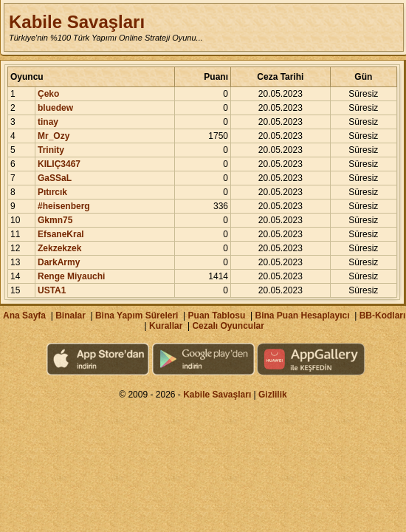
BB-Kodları (383, 316)
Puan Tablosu (217, 316)
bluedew (55, 108)
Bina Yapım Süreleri (137, 316)
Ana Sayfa (24, 316)
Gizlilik (273, 395)
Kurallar (166, 326)
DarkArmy (59, 262)
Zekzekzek (59, 248)
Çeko (48, 94)
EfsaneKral (61, 234)
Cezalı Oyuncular (228, 326)
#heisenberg (64, 206)
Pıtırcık (52, 192)
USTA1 (52, 290)
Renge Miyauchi (71, 276)
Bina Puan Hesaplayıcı (303, 316)
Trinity (51, 150)
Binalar (70, 316)
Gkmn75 (55, 220)
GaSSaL (55, 178)
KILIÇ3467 (59, 164)
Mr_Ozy (54, 136)
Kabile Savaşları (77, 22)
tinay (48, 122)
